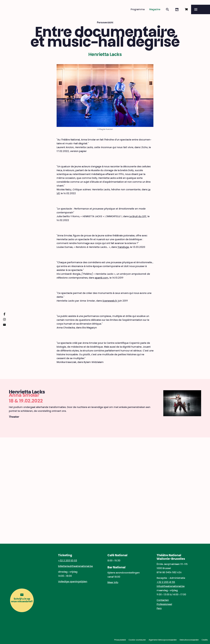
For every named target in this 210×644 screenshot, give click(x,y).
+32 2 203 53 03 (68, 561)
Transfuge (123, 247)
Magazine (155, 10)
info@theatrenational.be (171, 586)
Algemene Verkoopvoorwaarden (163, 640)
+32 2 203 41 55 (166, 582)
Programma (138, 10)
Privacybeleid (120, 640)
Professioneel (164, 604)
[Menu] (201, 9)
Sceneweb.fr (110, 301)
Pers (159, 609)
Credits (205, 640)
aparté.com (102, 278)
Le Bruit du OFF (138, 217)
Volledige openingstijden (73, 582)
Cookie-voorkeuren (137, 640)
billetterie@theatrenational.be (75, 566)
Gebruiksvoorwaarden (189, 640)
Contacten (163, 600)
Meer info (113, 583)
